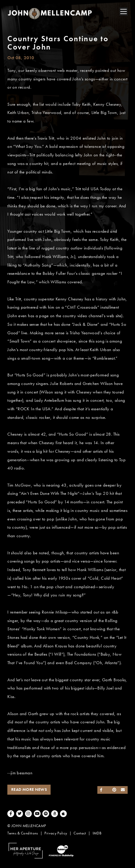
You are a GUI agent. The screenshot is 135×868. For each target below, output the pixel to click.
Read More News (29, 790)
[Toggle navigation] (124, 11)
